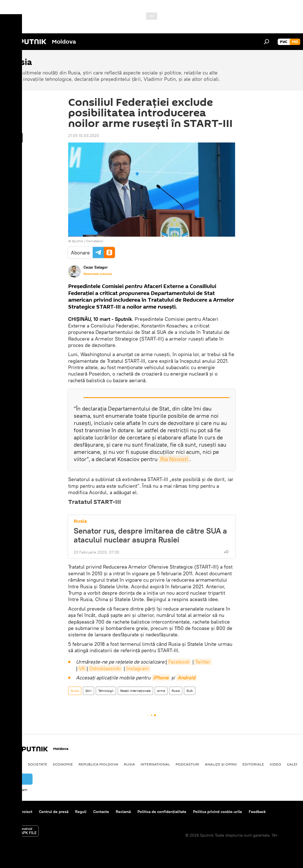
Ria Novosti (174, 459)
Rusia (80, 521)
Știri (88, 691)
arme (161, 691)
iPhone (161, 678)
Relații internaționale (135, 691)
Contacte (101, 812)
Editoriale (253, 764)
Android (186, 678)
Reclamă (123, 812)
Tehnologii (106, 691)
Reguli (81, 812)
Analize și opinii (221, 764)
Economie (63, 764)
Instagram (138, 668)
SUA (190, 691)
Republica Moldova (98, 764)
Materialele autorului (98, 274)
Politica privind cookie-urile (218, 812)
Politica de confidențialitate (162, 812)
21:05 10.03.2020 (84, 136)
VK (82, 668)
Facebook (179, 662)
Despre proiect (19, 812)
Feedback (257, 812)
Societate (38, 764)
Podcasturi (187, 764)
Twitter (203, 662)
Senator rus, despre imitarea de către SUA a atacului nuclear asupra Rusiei (150, 535)
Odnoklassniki (105, 668)
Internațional (155, 764)
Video (275, 764)
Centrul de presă (54, 812)
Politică (14, 764)
